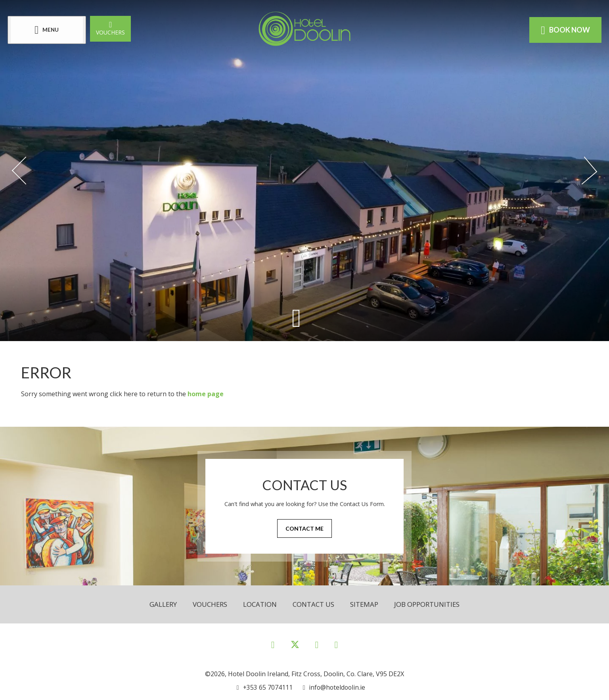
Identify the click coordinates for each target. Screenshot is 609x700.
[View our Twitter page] (295, 648)
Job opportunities (427, 604)
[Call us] (264, 687)
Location (260, 604)
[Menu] (47, 30)
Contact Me (304, 528)
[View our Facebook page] (273, 644)
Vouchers (111, 28)
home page (206, 394)
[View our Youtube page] (336, 644)
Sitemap (364, 604)
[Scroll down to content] (296, 318)
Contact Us (313, 604)
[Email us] (333, 687)
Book (565, 30)
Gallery (163, 604)
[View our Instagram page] (317, 644)
